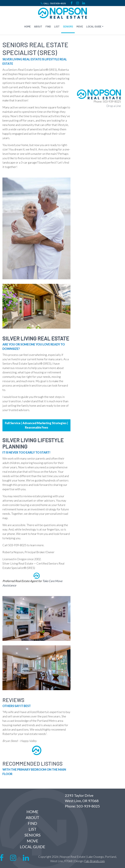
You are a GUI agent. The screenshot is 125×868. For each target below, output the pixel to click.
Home (28, 26)
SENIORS (68, 26)
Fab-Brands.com (94, 861)
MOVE (80, 26)
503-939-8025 (88, 806)
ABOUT (38, 26)
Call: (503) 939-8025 (53, 3)
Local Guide (94, 26)
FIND (48, 26)
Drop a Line (114, 106)
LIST (57, 26)
